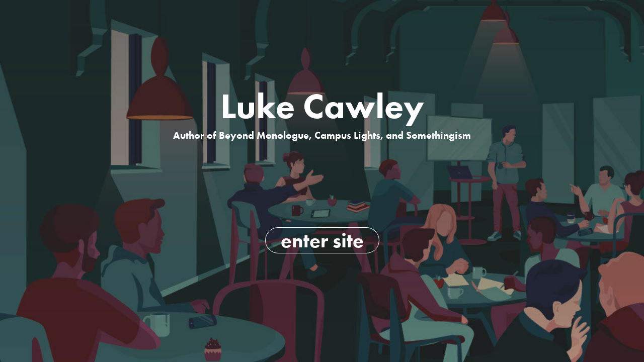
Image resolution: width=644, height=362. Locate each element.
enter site (322, 240)
